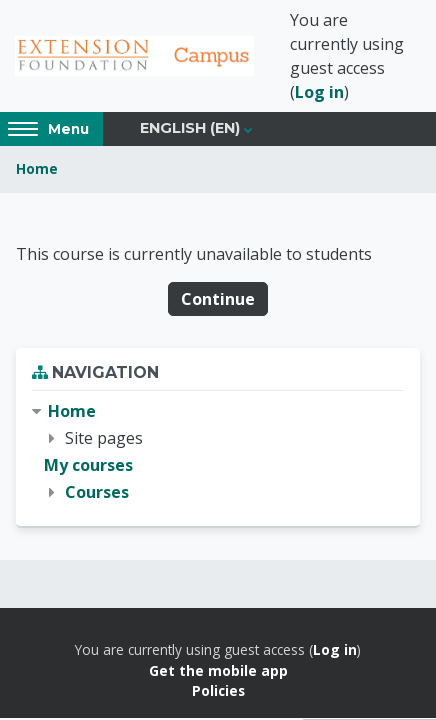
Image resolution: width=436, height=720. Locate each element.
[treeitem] (218, 452)
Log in (319, 92)
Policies (218, 690)
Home (37, 168)
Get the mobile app (218, 670)
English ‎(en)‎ (190, 128)
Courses (97, 492)
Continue (218, 299)
